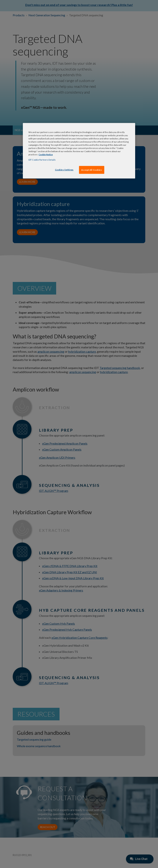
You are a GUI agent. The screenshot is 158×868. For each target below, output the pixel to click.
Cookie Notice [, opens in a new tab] (46, 154)
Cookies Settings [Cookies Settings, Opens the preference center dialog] (64, 169)
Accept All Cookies (92, 170)
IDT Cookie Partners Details (42, 160)
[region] (79, 151)
